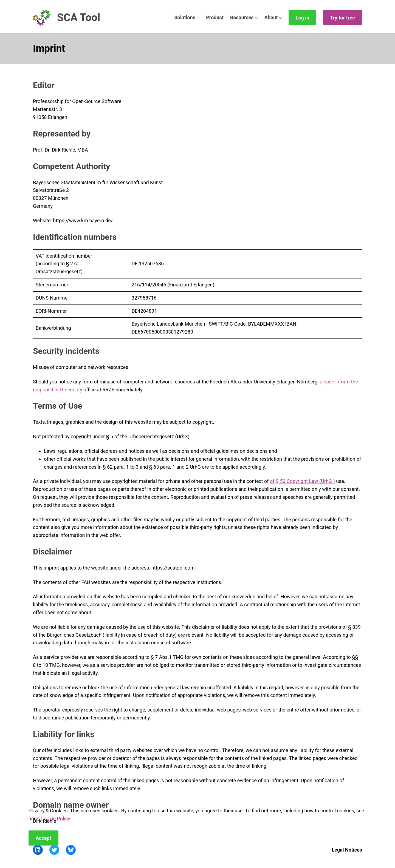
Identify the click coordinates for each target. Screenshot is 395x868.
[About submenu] (280, 18)
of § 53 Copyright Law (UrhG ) (302, 481)
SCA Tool (79, 17)
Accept (43, 838)
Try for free (342, 18)
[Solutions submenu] (198, 18)
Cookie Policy (55, 819)
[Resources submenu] (256, 18)
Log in (303, 18)
